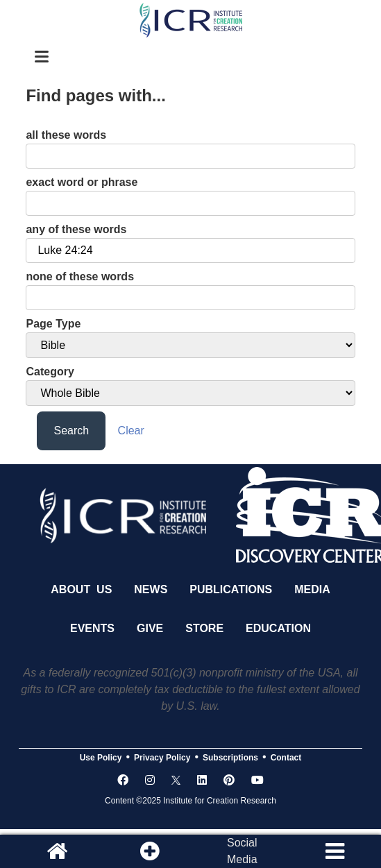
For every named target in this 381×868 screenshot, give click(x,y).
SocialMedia (242, 851)
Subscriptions (230, 758)
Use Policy (101, 758)
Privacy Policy (162, 758)
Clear (131, 431)
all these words (66, 135)
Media (312, 589)
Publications (231, 589)
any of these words (76, 229)
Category (50, 372)
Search (71, 431)
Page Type (53, 324)
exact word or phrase (82, 182)
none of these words (80, 276)
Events (92, 628)
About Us (81, 589)
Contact (286, 758)
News (151, 589)
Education (278, 628)
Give (150, 628)
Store (204, 628)
